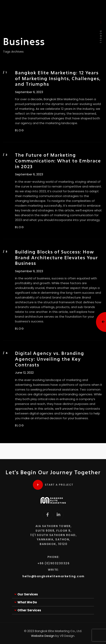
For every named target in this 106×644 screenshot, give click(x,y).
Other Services (29, 610)
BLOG (20, 130)
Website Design (43, 636)
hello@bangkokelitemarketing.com (54, 576)
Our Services (28, 594)
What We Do (27, 602)
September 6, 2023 (29, 92)
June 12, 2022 (24, 373)
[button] (53, 594)
